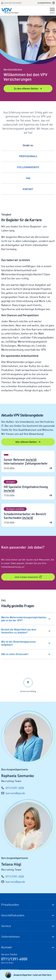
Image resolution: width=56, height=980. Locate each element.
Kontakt (28, 189)
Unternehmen (10, 937)
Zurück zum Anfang (28, 685)
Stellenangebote (28, 167)
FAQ (28, 178)
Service (6, 926)
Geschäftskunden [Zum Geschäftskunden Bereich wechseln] (11, 3)
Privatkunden (10, 905)
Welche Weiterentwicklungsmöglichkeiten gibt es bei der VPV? (24, 619)
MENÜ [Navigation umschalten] (52, 11)
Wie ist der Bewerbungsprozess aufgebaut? (18, 643)
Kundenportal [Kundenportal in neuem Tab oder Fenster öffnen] (46, 3)
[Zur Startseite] (10, 11)
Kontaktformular (10, 970)
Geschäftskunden (13, 915)
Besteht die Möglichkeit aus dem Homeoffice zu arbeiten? (19, 631)
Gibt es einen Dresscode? (15, 654)
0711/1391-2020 (15, 788)
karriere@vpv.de (15, 793)
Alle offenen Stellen (28, 442)
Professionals (28, 156)
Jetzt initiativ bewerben (28, 577)
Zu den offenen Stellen (28, 88)
